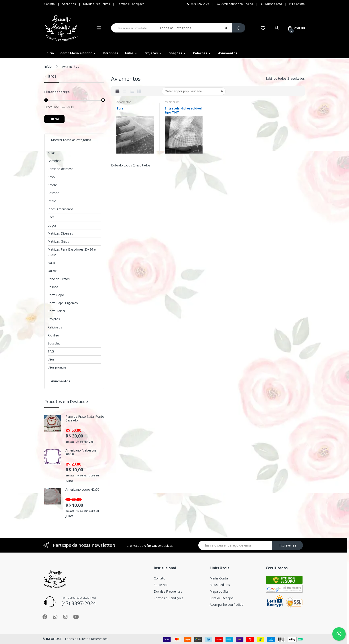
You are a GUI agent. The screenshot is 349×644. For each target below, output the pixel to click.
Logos (52, 225)
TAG (51, 351)
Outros (53, 271)
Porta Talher (56, 311)
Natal (51, 263)
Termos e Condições (131, 4)
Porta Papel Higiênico (63, 303)
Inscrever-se (287, 545)
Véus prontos (57, 367)
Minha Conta (271, 4)
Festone (53, 193)
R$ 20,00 (74, 464)
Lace (51, 217)
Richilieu (53, 335)
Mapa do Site (219, 591)
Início (50, 53)
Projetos (151, 53)
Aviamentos (228, 53)
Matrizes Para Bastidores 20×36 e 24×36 (72, 252)
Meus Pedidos (220, 585)
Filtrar (54, 119)
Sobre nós (69, 4)
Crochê (53, 185)
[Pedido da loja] (194, 91)
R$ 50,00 (74, 430)
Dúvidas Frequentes (97, 4)
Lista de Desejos (222, 598)
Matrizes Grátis (58, 241)
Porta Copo (56, 295)
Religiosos (55, 327)
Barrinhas (111, 53)
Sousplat (54, 343)
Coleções (200, 53)
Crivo (51, 177)
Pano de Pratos (59, 279)
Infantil (52, 201)
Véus (51, 359)
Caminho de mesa (61, 169)
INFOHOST (54, 639)
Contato (50, 4)
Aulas (129, 53)
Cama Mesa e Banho (76, 53)
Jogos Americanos (61, 209)
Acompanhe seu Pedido (235, 4)
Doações (175, 53)
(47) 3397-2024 (198, 4)
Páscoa (53, 287)
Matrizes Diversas (60, 233)
